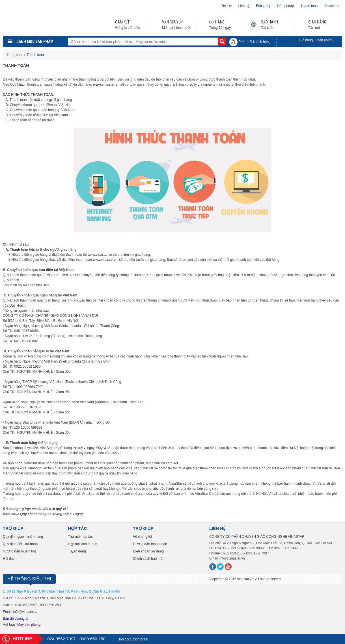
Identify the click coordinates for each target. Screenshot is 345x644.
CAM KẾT (122, 22)
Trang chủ (15, 55)
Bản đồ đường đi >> (133, 639)
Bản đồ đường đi (16, 619)
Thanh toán (309, 6)
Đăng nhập (285, 6)
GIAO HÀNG (317, 22)
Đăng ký (263, 6)
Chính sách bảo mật (148, 559)
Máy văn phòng (29, 625)
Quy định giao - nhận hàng (23, 537)
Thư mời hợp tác (80, 537)
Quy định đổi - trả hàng (20, 544)
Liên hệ (244, 6)
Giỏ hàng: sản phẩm (316, 40)
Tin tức (226, 6)
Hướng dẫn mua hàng (19, 551)
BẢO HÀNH (270, 22)
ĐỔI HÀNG (217, 22)
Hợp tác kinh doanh (83, 544)
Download (332, 6)
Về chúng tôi (142, 537)
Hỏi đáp (9, 559)
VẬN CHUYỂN (172, 22)
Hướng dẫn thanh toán (150, 544)
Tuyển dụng (77, 551)
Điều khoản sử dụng (148, 551)
